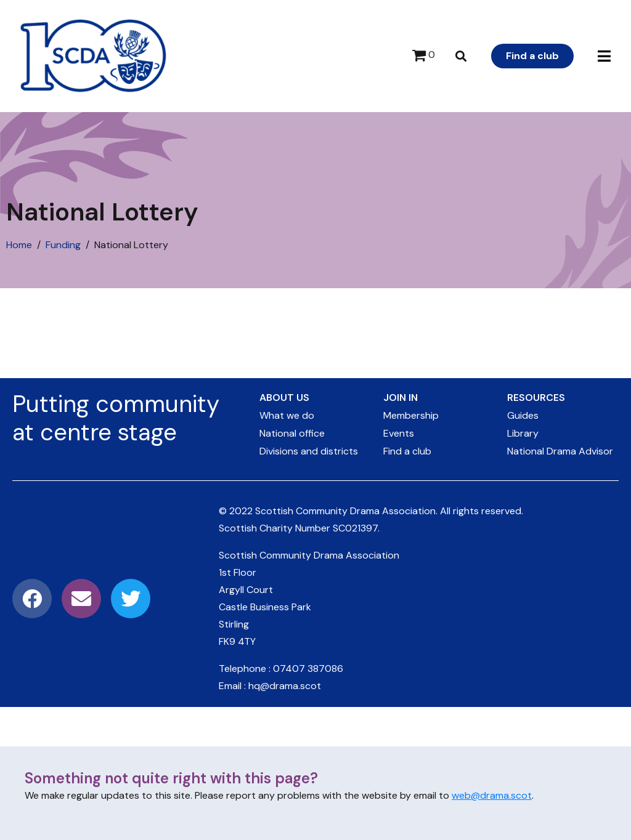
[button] (604, 56)
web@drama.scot (492, 795)
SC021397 (355, 528)
